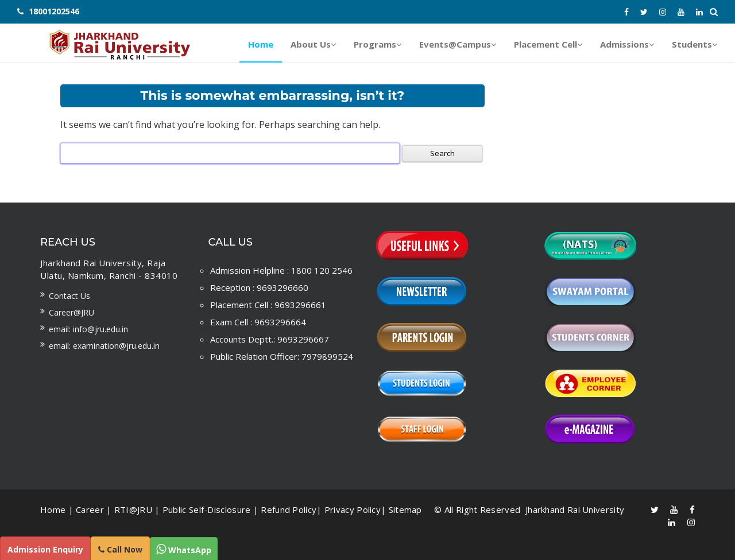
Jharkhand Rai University (574, 510)
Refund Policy (289, 510)
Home (53, 510)
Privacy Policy (353, 510)
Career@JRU (71, 312)
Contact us (69, 296)
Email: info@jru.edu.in (88, 329)
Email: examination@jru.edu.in (104, 346)
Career (90, 510)
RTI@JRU (133, 510)
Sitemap (405, 510)
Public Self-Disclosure (207, 510)
